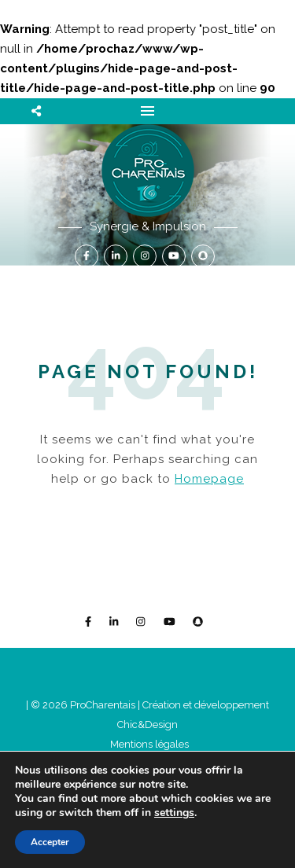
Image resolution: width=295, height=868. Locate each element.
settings (174, 813)
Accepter (50, 842)
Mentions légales (149, 744)
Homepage (209, 479)
